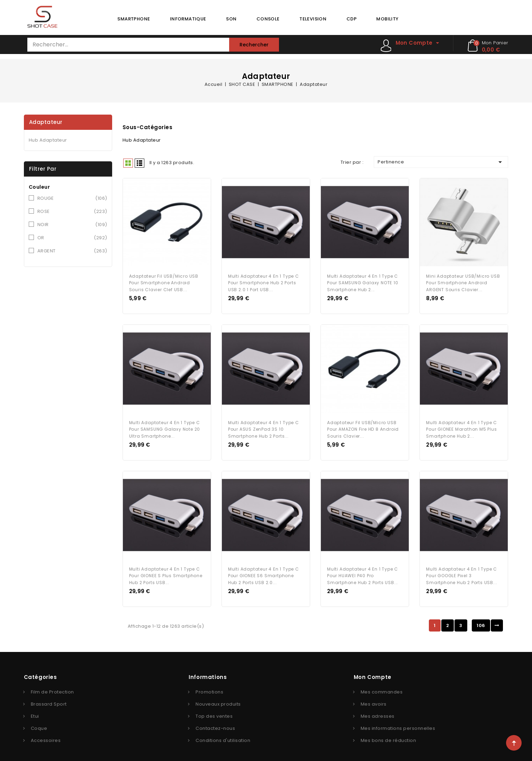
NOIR (72, 225)
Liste (139, 163)
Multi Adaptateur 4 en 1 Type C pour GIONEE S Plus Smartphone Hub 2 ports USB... (166, 569)
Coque (39, 721)
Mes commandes (382, 685)
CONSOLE (268, 19)
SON (231, 19)
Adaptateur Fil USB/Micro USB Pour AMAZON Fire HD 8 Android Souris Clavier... (363, 425)
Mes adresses (378, 709)
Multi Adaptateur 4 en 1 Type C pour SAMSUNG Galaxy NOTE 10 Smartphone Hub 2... (363, 281)
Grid (128, 163)
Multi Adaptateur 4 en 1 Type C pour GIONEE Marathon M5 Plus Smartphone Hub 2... (462, 425)
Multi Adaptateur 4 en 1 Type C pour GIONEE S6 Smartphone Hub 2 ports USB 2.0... (264, 569)
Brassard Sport (49, 697)
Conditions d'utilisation (223, 733)
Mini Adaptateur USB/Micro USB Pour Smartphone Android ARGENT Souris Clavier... (463, 281)
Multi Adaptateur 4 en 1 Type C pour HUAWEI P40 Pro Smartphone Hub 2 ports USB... (363, 569)
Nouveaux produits (218, 697)
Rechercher (254, 45)
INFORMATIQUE (188, 19)
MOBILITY (387, 19)
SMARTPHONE (134, 19)
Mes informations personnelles (398, 721)
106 (481, 618)
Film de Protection (52, 685)
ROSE (72, 212)
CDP (351, 19)
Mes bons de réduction (389, 733)
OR (72, 238)
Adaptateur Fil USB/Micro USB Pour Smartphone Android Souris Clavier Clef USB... (164, 281)
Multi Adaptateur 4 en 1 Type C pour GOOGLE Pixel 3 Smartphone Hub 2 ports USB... (462, 569)
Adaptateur (46, 122)
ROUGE (72, 198)
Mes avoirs (374, 697)
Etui (35, 709)
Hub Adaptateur (48, 140)
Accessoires (46, 733)
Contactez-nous (215, 721)
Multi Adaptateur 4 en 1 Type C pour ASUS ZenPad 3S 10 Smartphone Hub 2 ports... (264, 425)
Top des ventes (214, 709)
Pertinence (441, 162)
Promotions (209, 685)
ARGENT (72, 251)
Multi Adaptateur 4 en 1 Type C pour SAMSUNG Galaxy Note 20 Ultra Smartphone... (165, 425)
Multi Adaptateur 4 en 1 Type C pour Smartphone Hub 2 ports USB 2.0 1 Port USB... (264, 281)
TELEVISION (313, 19)
